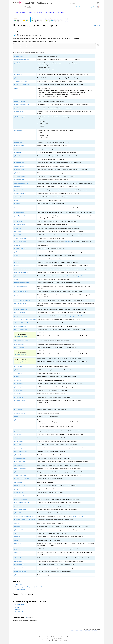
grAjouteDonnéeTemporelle (22, 60)
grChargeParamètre (19, 101)
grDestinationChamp (20, 166)
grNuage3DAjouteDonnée (21, 291)
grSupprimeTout (19, 492)
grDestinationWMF (19, 180)
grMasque (17, 276)
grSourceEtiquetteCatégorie (22, 479)
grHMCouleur (18, 228)
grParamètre (18, 380)
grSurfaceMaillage (19, 506)
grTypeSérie (17, 552)
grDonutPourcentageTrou (21, 183)
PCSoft (33, 636)
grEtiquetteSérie (19, 197)
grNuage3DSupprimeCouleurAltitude (24, 316)
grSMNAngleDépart (19, 462)
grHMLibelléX (18, 231)
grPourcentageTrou (19, 401)
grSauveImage (18, 438)
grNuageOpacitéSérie (21, 336)
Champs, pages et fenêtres (40, 12)
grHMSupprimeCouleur (20, 242)
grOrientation (18, 373)
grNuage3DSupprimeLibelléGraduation (25, 319)
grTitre (16, 533)
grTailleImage (18, 523)
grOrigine (17, 377)
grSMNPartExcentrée (20, 468)
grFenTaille (17, 204)
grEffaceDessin (18, 187)
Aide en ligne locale (96, 631)
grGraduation (18, 207)
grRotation (17, 420)
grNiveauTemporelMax (20, 286)
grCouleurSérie (18, 142)
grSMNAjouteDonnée (20, 458)
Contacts (70, 636)
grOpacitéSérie (18, 366)
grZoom (16, 575)
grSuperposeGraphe (20, 486)
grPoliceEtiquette (19, 387)
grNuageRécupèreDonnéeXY (22, 341)
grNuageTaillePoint (19, 348)
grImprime (17, 245)
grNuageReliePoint (19, 344)
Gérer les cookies (78, 636)
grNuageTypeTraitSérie (21, 362)
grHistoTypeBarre (19, 221)
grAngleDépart (18, 63)
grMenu (16, 279)
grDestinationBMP (19, 163)
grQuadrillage (18, 410)
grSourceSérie (18, 482)
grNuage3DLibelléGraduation (22, 300)
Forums (42, 636)
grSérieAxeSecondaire (20, 455)
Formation (65, 636)
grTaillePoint (17, 526)
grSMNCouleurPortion (20, 465)
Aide (14, 12)
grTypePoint (17, 544)
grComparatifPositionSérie (21, 105)
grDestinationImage (19, 176)
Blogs (50, 636)
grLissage (17, 266)
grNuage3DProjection (20, 304)
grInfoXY (16, 255)
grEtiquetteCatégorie (20, 193)
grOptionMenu (18, 370)
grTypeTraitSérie (19, 558)
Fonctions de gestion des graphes (56, 12)
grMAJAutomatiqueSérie (21, 272)
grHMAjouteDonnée (19, 225)
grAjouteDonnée (19, 56)
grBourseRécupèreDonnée (21, 85)
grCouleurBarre (18, 111)
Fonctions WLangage (28, 12)
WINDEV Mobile (19, 605)
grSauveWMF (18, 445)
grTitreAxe (17, 537)
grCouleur (17, 108)
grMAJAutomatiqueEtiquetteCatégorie (25, 269)
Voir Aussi (97, 25)
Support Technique (57, 636)
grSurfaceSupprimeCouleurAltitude (24, 516)
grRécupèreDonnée (19, 413)
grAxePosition (18, 74)
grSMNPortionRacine (20, 472)
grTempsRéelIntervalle (20, 530)
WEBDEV (17, 610)
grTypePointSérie (19, 549)
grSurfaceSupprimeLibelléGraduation (24, 520)
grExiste (16, 200)
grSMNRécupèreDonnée (21, 475)
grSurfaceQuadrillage (20, 509)
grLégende (17, 259)
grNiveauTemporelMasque (21, 283)
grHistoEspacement (19, 216)
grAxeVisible (17, 78)
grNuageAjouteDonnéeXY (21, 323)
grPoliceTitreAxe (19, 397)
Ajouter (29, 617)
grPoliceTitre (18, 394)
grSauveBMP (18, 431)
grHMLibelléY (18, 235)
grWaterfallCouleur (19, 568)
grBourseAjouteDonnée (20, 81)
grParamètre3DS (19, 383)
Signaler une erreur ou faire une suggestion (80, 631)
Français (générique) (92, 7)
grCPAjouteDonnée (19, 146)
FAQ (46, 636)
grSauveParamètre (19, 441)
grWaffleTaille (18, 561)
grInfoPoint (17, 252)
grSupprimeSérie (19, 489)
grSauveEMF (17, 434)
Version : (25, 7)
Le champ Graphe (20, 589)
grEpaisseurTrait (19, 190)
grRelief (16, 416)
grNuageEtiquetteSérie (20, 330)
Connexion (83, 7)
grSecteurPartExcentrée (21, 451)
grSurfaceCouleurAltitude (21, 499)
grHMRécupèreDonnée (20, 238)
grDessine (17, 159)
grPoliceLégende (19, 390)
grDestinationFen (19, 173)
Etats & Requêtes (20, 612)
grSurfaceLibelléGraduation (22, 503)
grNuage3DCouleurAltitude (22, 295)
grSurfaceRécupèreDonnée (22, 513)
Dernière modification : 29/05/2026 (92, 629)
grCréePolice (18, 152)
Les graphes (18, 585)
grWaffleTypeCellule (20, 565)
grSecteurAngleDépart (20, 448)
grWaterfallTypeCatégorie (21, 571)
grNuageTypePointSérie (21, 354)
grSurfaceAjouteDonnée (21, 496)
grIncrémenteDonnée (20, 249)
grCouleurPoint (18, 131)
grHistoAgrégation (19, 212)
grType (16, 540)
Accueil (78, 7)
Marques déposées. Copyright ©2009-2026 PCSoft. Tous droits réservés (57, 639)
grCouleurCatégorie (19, 117)
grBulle (16, 88)
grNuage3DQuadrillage (20, 309)
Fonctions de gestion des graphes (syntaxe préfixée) (70, 31)
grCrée (16, 149)
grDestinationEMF (19, 169)
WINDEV (17, 607)
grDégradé (17, 156)
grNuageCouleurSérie (20, 326)
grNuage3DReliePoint (20, 313)
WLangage (19, 12)
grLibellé (16, 262)
